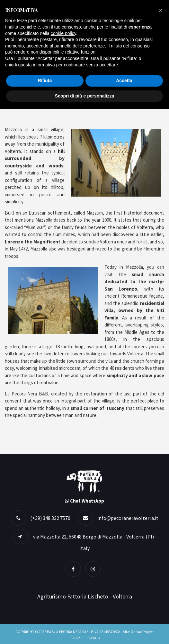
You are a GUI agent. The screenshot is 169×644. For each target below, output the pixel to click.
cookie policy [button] (63, 33)
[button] (161, 10)
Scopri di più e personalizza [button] (84, 96)
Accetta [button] (124, 80)
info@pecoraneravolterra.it (128, 518)
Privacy (94, 638)
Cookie (77, 638)
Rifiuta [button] (45, 80)
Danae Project (142, 632)
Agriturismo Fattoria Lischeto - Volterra (85, 596)
